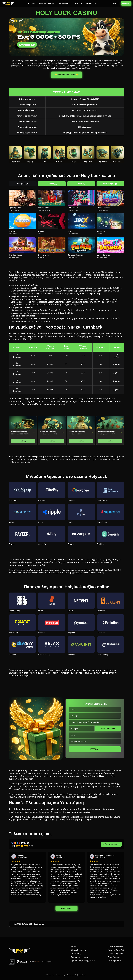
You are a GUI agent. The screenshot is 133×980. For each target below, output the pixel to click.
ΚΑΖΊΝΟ (32, 3)
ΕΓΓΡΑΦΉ (126, 3)
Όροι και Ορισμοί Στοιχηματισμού (83, 961)
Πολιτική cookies (114, 957)
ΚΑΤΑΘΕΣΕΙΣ (91, 3)
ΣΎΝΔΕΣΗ (78, 3)
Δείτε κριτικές (66, 908)
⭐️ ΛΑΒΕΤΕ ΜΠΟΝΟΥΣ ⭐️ (66, 75)
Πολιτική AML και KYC (116, 950)
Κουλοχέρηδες (110, 184)
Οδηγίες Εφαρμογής (78, 950)
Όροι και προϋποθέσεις (80, 957)
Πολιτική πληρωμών (115, 954)
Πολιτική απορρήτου (115, 946)
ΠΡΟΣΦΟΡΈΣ (64, 3)
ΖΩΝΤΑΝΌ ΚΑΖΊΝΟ (47, 3)
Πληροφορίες (76, 954)
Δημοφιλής (23, 184)
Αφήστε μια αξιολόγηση (111, 844)
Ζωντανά (52, 184)
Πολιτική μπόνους (114, 961)
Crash (81, 184)
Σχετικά (74, 946)
